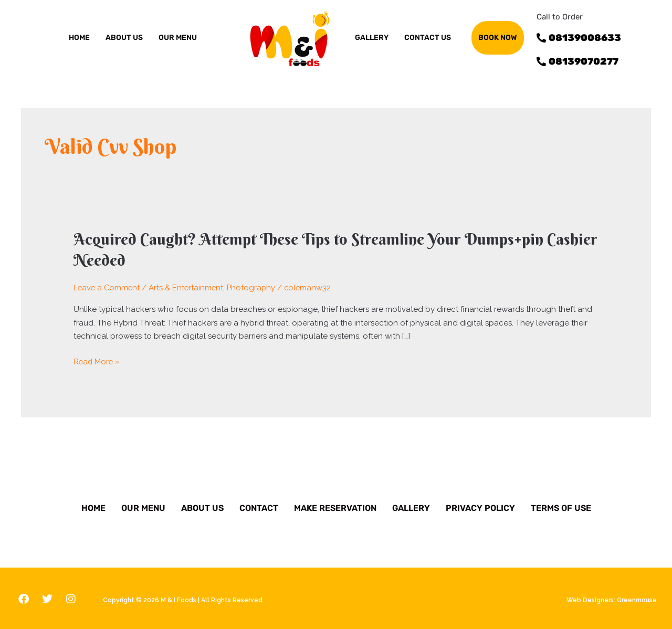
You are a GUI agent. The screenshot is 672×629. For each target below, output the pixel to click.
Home (79, 38)
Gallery (411, 506)
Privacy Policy (480, 506)
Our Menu (143, 506)
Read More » (97, 361)
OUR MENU (178, 38)
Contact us (428, 38)
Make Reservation (335, 506)
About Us (202, 506)
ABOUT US (124, 38)
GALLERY (372, 38)
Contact (259, 506)
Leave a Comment (108, 286)
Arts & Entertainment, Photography (215, 286)
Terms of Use (561, 506)
